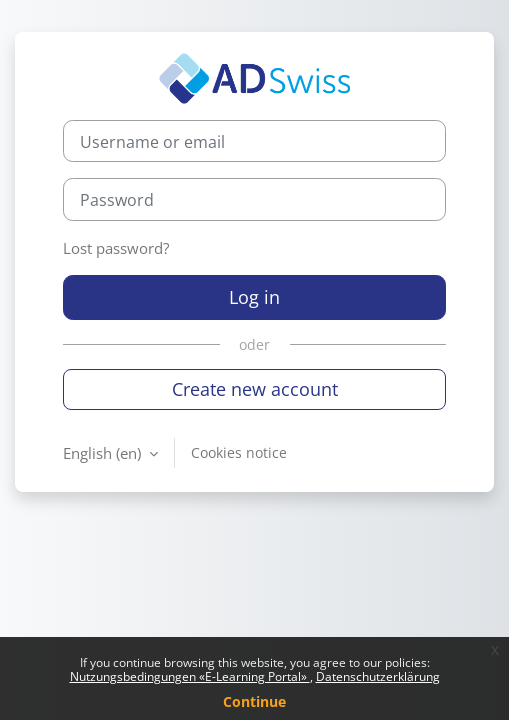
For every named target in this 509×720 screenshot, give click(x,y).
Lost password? (116, 248)
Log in (254, 297)
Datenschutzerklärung (378, 676)
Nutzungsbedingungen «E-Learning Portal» (190, 676)
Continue (254, 701)
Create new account (255, 389)
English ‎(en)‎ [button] (104, 453)
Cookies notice (239, 452)
